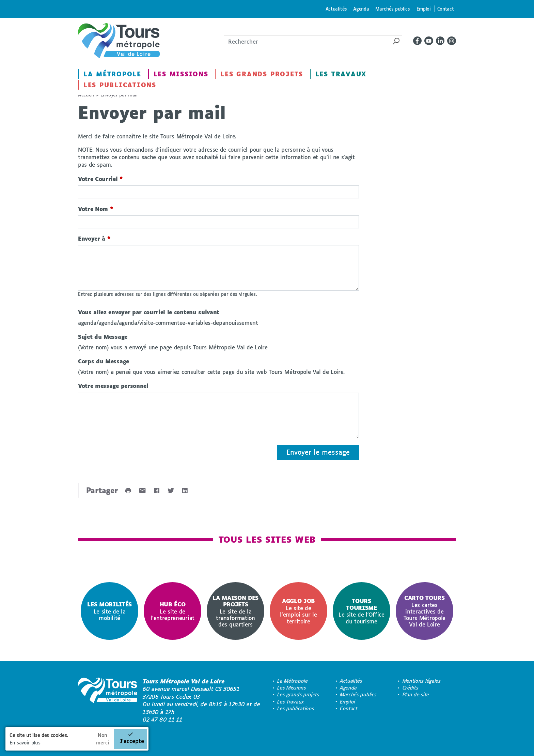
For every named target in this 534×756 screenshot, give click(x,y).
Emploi (424, 9)
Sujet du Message (103, 337)
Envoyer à (94, 238)
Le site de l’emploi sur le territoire (298, 611)
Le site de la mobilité (109, 611)
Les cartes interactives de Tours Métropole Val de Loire (425, 611)
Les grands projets (262, 74)
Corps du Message (104, 361)
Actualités (336, 9)
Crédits (411, 688)
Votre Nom (96, 209)
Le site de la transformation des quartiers (235, 611)
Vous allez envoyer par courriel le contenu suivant (149, 312)
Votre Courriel (100, 179)
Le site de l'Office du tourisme (362, 611)
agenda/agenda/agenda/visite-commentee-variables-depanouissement (168, 323)
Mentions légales (422, 681)
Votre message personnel (113, 386)
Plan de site (416, 694)
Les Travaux (341, 74)
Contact (446, 9)
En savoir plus (25, 743)
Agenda (361, 9)
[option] (109, 611)
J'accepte (132, 741)
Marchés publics (392, 9)
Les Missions (181, 74)
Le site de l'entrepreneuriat (172, 611)
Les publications (120, 85)
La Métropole (112, 74)
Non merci (103, 739)
